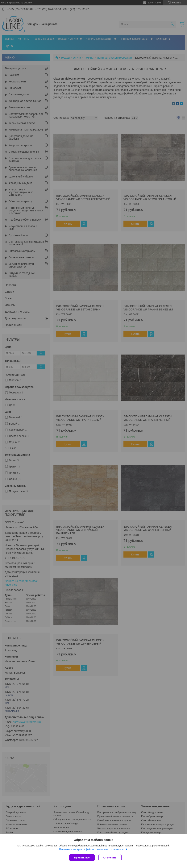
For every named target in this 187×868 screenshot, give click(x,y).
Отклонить (110, 858)
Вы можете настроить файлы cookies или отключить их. (92, 849)
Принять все (82, 858)
